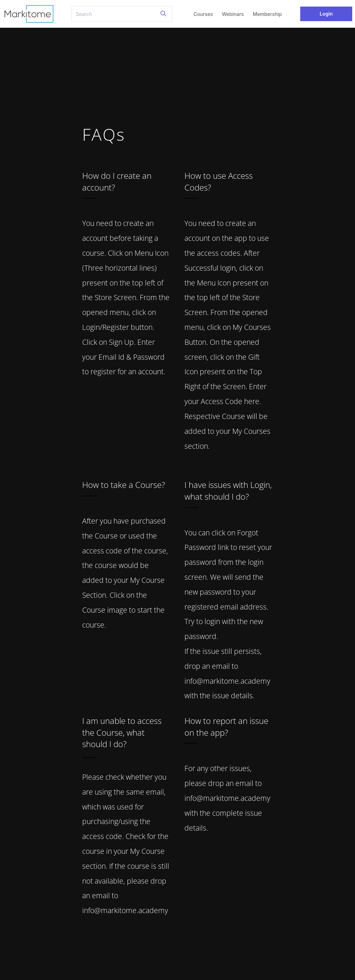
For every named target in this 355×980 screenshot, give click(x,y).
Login (326, 14)
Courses (203, 14)
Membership (267, 14)
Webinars (233, 14)
